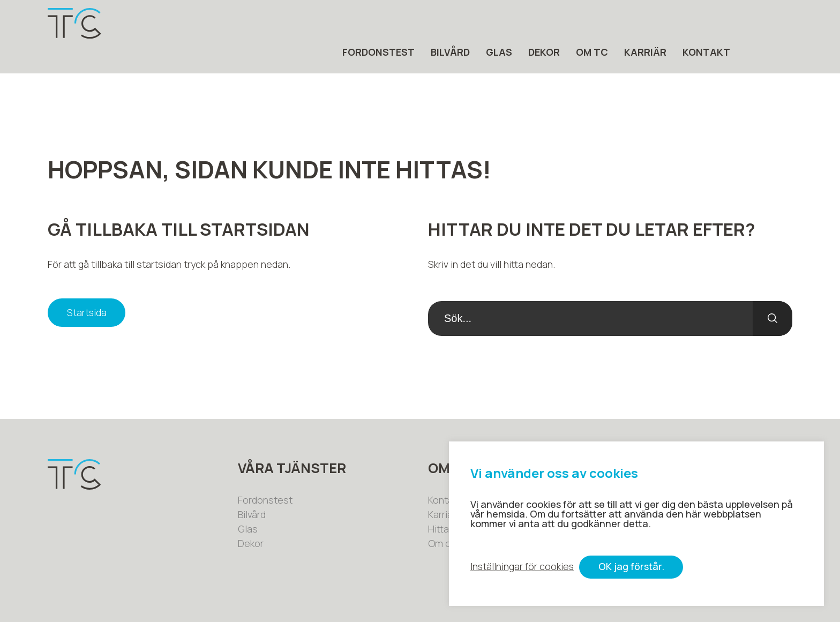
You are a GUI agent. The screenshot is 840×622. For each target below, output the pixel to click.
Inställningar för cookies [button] (523, 567)
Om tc (654, 24)
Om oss (445, 516)
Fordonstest (441, 24)
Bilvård (512, 24)
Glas (561, 24)
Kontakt (768, 24)
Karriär (707, 24)
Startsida (87, 286)
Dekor (606, 24)
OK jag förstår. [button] (632, 567)
